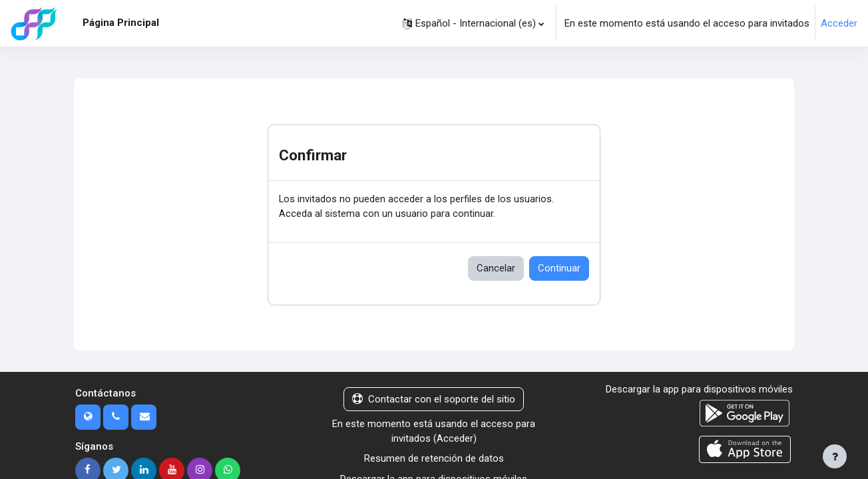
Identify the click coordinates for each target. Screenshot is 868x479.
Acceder (839, 23)
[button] (473, 23)
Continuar (559, 269)
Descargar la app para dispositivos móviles (699, 390)
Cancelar (496, 269)
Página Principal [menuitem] (121, 23)
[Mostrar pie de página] (835, 456)
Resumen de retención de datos (434, 460)
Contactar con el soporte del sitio (434, 400)
